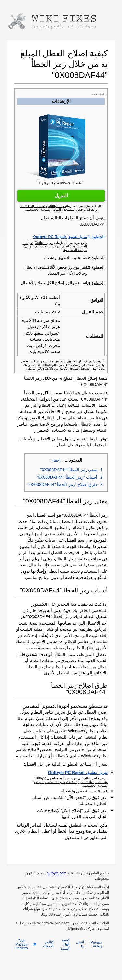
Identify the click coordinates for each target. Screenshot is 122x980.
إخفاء (56, 460)
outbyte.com (56, 873)
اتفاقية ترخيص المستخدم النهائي (47, 246)
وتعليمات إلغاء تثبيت (94, 782)
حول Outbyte (44, 778)
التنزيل (61, 196)
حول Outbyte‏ (44, 243)
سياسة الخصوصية (75, 250)
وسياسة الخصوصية (95, 785)
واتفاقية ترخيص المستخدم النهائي (57, 782)
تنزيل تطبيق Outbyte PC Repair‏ (60, 237)
